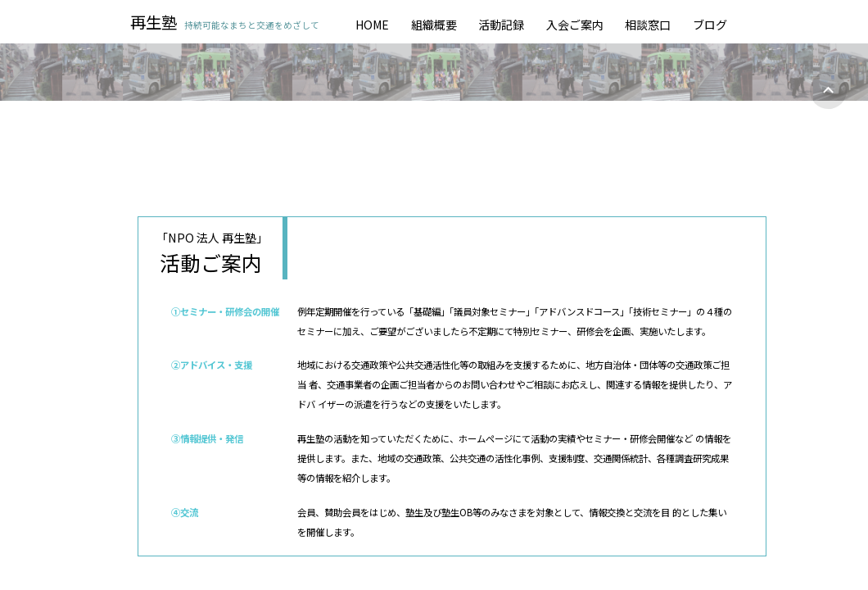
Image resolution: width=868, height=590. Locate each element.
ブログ (710, 25)
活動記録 (501, 25)
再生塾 (225, 22)
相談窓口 (648, 25)
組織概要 (434, 25)
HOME (372, 25)
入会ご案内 (575, 25)
